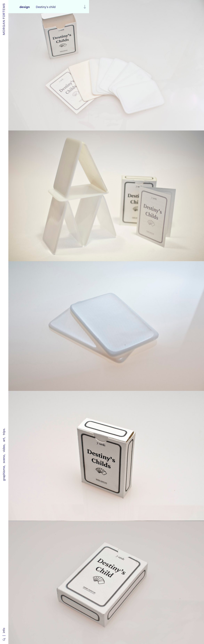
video (4, 448)
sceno (4, 459)
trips (4, 432)
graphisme (4, 473)
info (4, 630)
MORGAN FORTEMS (4, 19)
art (4, 440)
